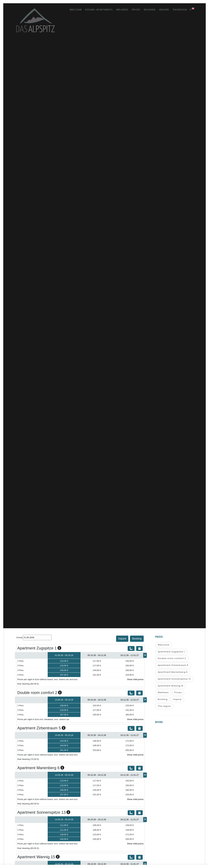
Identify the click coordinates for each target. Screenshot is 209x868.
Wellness (116, 10)
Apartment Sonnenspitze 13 (174, 679)
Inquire (162, 10)
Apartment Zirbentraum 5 (173, 666)
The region (179, 10)
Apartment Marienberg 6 (173, 673)
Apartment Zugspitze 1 (171, 652)
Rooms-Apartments (91, 10)
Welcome (66, 10)
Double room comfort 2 (172, 659)
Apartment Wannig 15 (171, 686)
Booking (146, 10)
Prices (131, 10)
